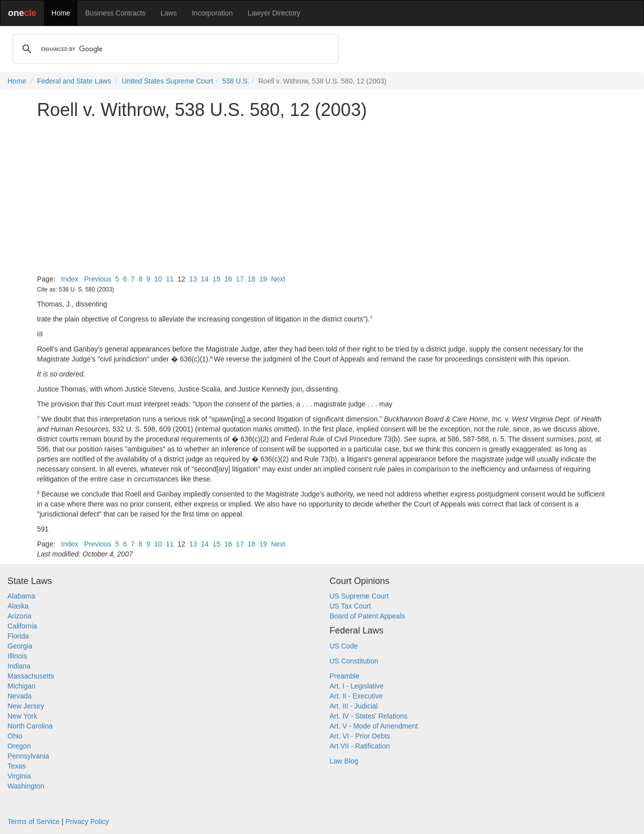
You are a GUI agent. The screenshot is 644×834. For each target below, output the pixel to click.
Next (278, 279)
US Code (344, 646)
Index (69, 279)
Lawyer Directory (274, 13)
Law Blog (344, 761)
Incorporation (212, 13)
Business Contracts (115, 13)
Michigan (21, 686)
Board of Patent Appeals (367, 616)
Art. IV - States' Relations (368, 716)
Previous (97, 279)
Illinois (17, 656)
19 (263, 279)
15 (216, 279)
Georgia (20, 646)
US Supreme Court (359, 596)
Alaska (18, 606)
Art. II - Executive (356, 696)
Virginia (19, 776)
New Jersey (26, 706)
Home (61, 13)
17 (240, 279)
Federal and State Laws (74, 81)
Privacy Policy (87, 821)
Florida (18, 636)
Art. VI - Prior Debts (360, 736)
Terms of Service (33, 821)
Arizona (19, 616)
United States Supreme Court (168, 81)
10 (158, 279)
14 (205, 279)
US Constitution (354, 661)
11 (170, 279)
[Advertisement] (322, 197)
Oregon (19, 746)
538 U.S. (235, 81)
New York (22, 716)
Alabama (21, 596)
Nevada (19, 696)
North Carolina (30, 726)
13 (193, 279)
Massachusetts (31, 676)
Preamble (344, 676)
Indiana (19, 666)
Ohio (15, 736)
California (22, 626)
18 (251, 279)
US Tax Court (350, 606)
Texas (17, 766)
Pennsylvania (28, 756)
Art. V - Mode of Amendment (374, 726)
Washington (26, 786)
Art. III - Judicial (353, 706)
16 (228, 279)
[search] (174, 49)
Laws (169, 13)
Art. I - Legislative (356, 686)
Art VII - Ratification (360, 746)
